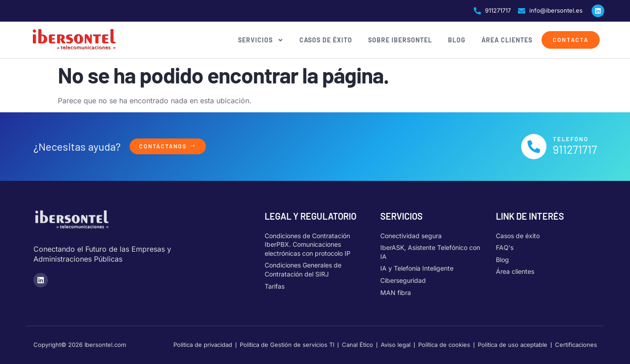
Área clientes (507, 40)
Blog (457, 40)
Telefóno (571, 139)
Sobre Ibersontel (400, 40)
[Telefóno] (534, 147)
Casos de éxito (326, 40)
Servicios (261, 40)
